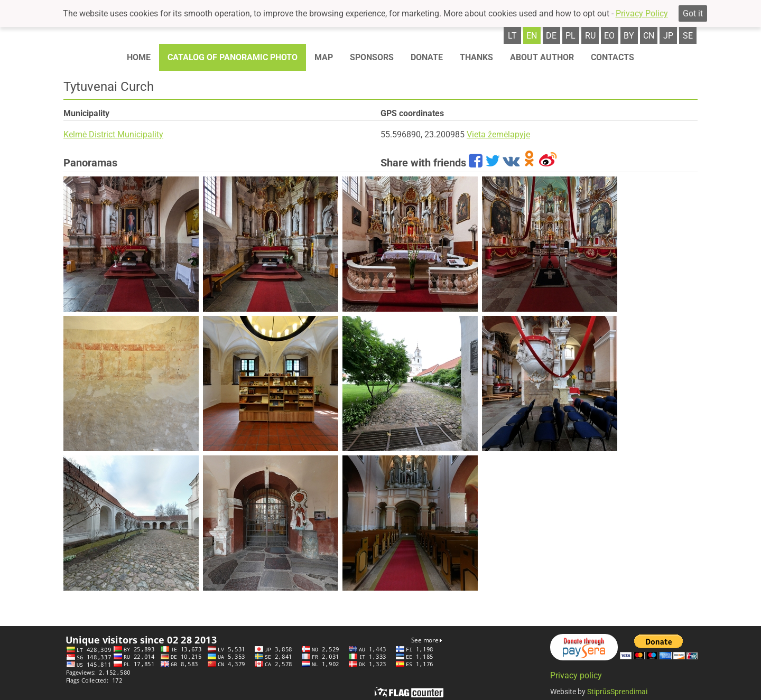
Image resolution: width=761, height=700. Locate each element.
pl (570, 36)
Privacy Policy (642, 13)
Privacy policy (576, 675)
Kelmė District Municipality (113, 134)
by (629, 36)
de (551, 36)
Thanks (476, 57)
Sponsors (372, 57)
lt (512, 36)
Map (324, 57)
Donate (427, 57)
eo (609, 36)
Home (139, 57)
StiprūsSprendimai (617, 692)
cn (649, 36)
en (532, 36)
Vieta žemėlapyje (498, 134)
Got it (693, 13)
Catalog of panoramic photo (233, 57)
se (688, 36)
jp (668, 36)
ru (590, 36)
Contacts (612, 57)
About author (542, 57)
